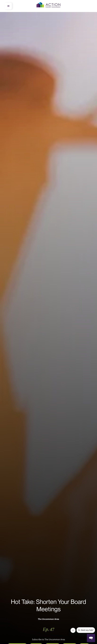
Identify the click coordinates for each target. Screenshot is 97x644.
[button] (8, 6)
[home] (48, 6)
